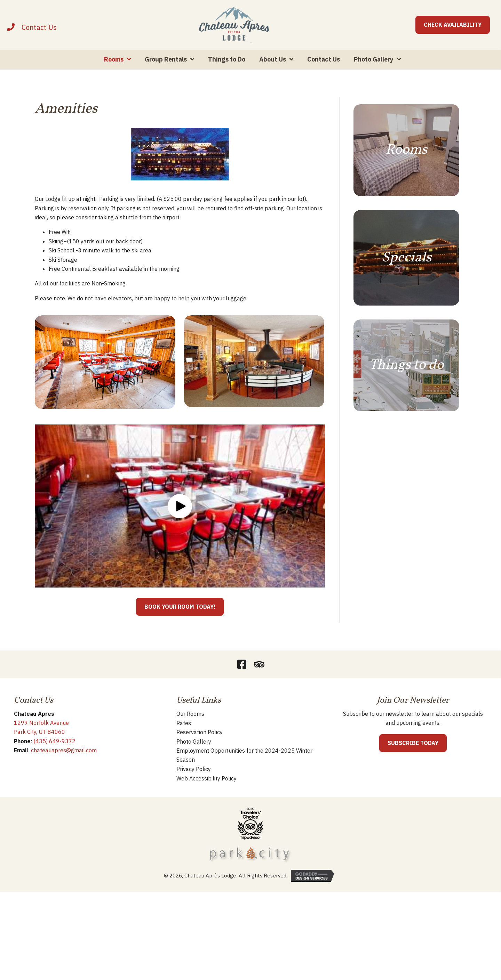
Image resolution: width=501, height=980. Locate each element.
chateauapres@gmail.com (64, 777)
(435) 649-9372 (54, 767)
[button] (180, 532)
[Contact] (39, 41)
